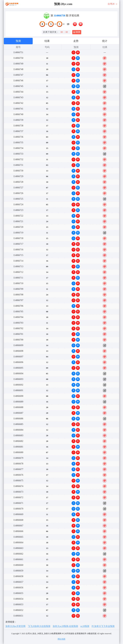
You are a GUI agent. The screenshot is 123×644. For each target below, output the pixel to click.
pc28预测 (85, 626)
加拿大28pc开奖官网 (15, 626)
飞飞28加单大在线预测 (39, 626)
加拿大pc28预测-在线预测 (65, 626)
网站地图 (61, 639)
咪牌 (77, 32)
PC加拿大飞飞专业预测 (103, 626)
